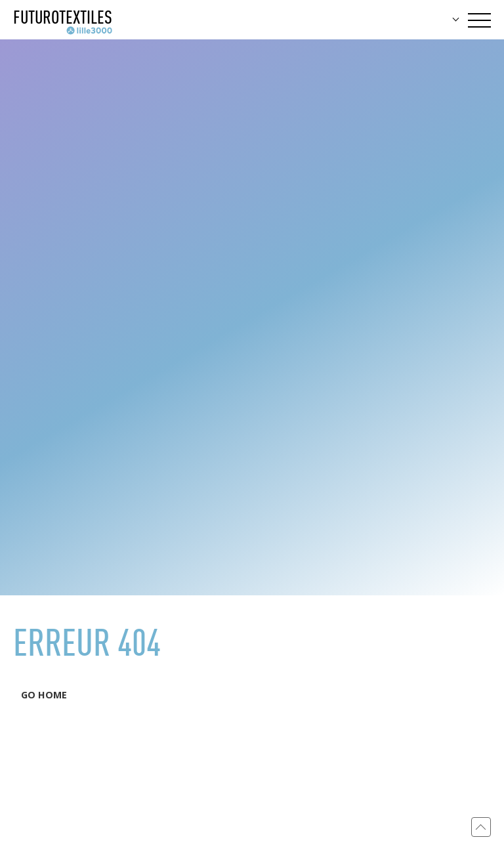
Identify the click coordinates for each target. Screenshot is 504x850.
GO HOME (44, 695)
